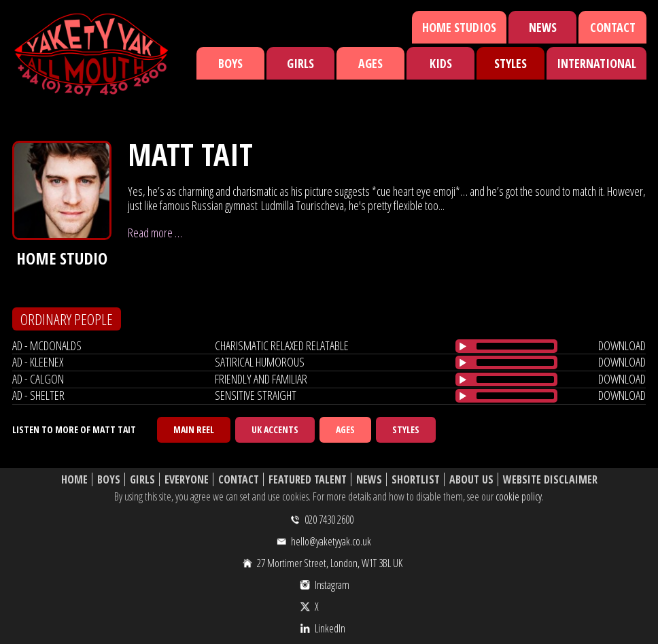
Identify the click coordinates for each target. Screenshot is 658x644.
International (596, 63)
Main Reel (194, 429)
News (543, 27)
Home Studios (459, 27)
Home (74, 480)
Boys (230, 63)
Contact (613, 27)
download (622, 345)
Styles (510, 63)
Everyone (187, 480)
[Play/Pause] (463, 346)
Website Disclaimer (550, 480)
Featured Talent (308, 480)
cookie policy (519, 496)
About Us (471, 480)
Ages (370, 63)
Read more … (155, 233)
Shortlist (416, 480)
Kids (441, 63)
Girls (300, 63)
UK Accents (275, 429)
